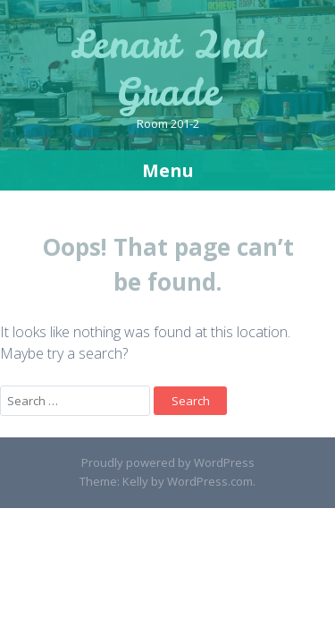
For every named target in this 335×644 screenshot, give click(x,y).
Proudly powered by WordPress (168, 462)
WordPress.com (210, 481)
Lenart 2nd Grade (167, 68)
